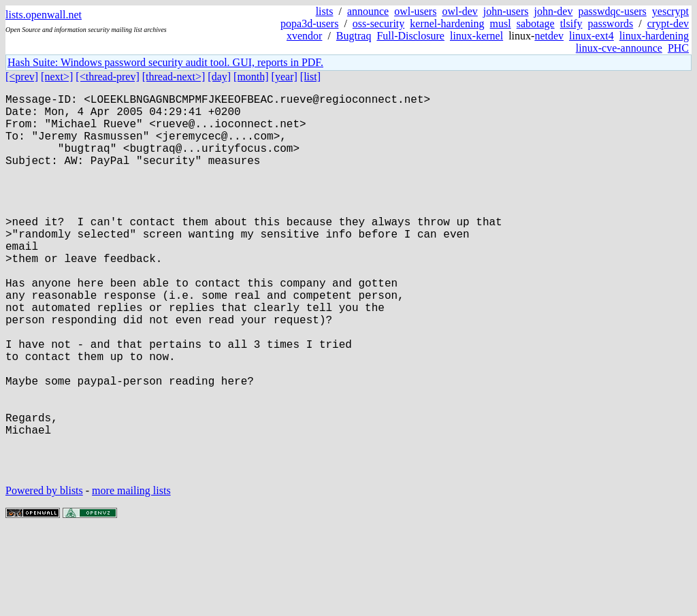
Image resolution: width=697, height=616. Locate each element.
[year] (285, 77)
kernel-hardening (447, 23)
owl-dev (459, 11)
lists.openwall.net (44, 15)
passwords (611, 23)
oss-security (378, 23)
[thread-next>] (174, 77)
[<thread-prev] (107, 77)
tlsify (571, 23)
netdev (549, 36)
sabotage (536, 23)
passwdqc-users (612, 11)
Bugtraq (354, 36)
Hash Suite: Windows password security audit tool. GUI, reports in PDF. (165, 62)
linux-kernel (476, 36)
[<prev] (22, 77)
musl (501, 23)
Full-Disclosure (410, 36)
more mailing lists (131, 575)
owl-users (415, 11)
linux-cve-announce (619, 48)
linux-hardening (654, 36)
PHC (678, 48)
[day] (219, 77)
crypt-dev (668, 23)
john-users (506, 11)
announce (368, 11)
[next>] (57, 77)
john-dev (554, 11)
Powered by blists (44, 575)
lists (325, 11)
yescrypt (670, 11)
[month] (251, 77)
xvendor (304, 36)
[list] (310, 77)
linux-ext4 (591, 36)
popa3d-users (309, 23)
